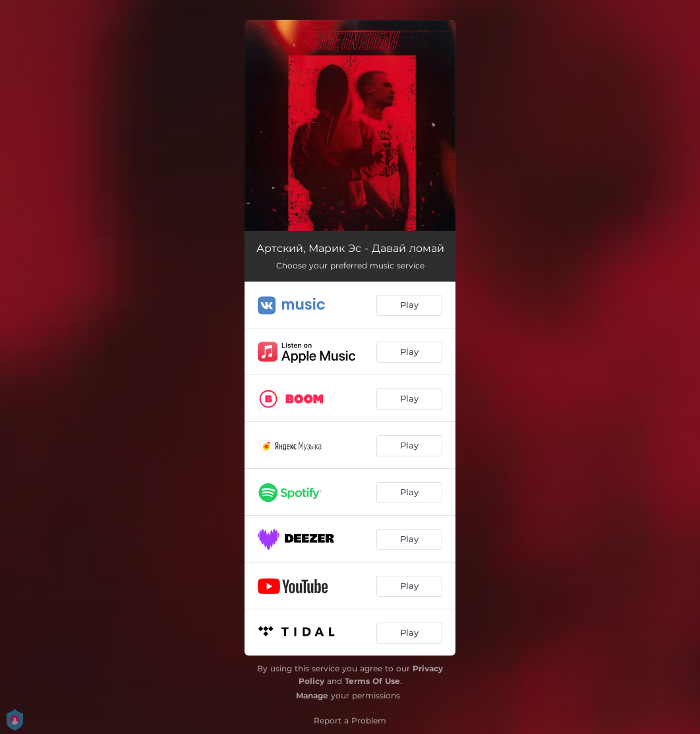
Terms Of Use (372, 681)
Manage (312, 695)
